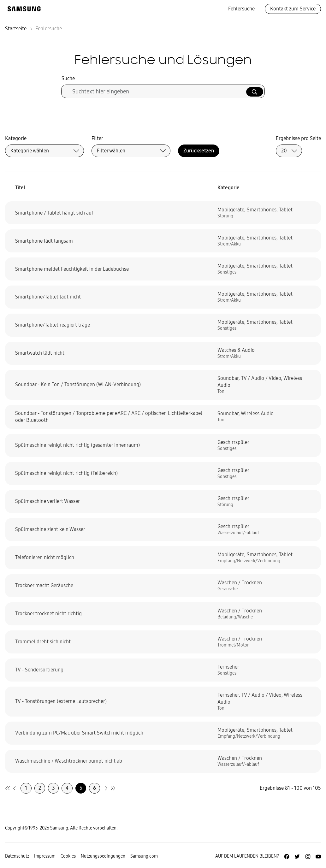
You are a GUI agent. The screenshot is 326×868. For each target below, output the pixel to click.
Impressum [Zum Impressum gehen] (45, 856)
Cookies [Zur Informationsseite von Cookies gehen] (68, 856)
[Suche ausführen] (255, 92)
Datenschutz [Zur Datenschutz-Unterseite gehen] (17, 856)
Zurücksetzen (199, 151)
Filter (97, 138)
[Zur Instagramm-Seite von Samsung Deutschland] (308, 856)
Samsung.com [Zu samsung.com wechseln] (144, 856)
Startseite (16, 29)
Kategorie (16, 138)
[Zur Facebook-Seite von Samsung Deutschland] (287, 856)
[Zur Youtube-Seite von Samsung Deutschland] (318, 856)
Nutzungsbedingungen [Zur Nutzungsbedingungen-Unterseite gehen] (103, 856)
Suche (68, 78)
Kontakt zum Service (293, 9)
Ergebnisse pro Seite (298, 138)
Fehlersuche (241, 9)
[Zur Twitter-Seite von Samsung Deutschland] (297, 856)
